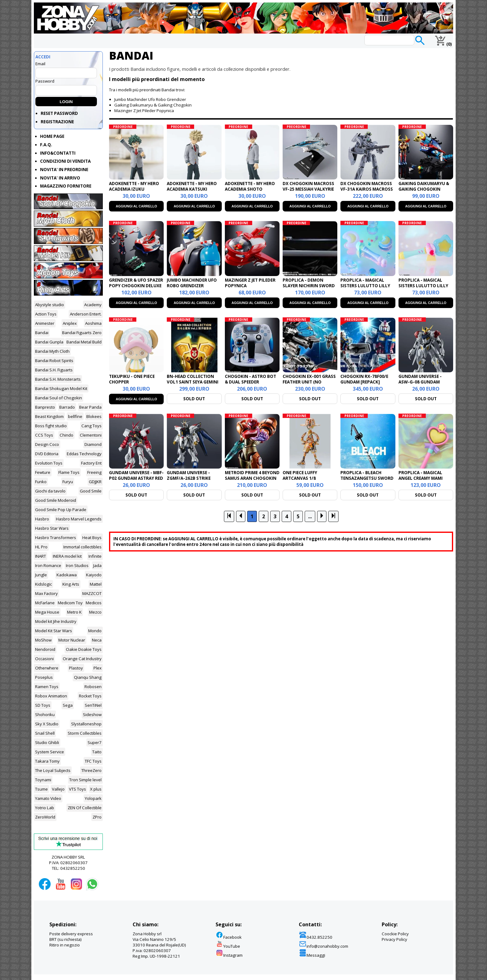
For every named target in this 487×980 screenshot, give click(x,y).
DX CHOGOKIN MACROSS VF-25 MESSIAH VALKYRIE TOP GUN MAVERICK (308, 189)
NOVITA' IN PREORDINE (64, 170)
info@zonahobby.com (323, 946)
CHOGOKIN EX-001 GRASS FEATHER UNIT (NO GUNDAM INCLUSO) (309, 382)
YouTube (228, 946)
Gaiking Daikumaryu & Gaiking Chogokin (153, 105)
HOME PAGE (52, 136)
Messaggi (312, 955)
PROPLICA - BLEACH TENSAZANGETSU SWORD (367, 475)
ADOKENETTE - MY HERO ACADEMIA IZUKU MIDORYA (134, 189)
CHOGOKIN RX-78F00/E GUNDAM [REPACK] (364, 379)
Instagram (229, 955)
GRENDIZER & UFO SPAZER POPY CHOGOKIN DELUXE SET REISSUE (136, 286)
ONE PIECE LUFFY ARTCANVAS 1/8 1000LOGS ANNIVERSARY (308, 478)
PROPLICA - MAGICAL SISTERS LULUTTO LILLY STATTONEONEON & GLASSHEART (423, 288)
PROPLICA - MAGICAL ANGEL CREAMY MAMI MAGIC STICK (421, 478)
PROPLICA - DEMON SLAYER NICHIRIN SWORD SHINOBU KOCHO (309, 286)
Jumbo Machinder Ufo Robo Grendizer (150, 99)
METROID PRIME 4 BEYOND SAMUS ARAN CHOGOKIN (252, 475)
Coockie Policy (395, 934)
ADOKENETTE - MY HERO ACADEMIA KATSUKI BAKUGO (192, 189)
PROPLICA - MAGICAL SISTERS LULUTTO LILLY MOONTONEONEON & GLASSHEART (365, 288)
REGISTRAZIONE (57, 122)
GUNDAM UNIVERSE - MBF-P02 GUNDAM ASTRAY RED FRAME (136, 478)
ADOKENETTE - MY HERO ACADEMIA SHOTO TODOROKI (250, 189)
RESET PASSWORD (59, 113)
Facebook (229, 937)
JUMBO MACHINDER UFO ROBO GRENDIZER (192, 283)
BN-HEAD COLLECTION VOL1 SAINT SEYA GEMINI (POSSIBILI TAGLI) (193, 382)
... (310, 516)
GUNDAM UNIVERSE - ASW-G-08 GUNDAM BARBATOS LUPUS (420, 382)
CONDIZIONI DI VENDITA (65, 161)
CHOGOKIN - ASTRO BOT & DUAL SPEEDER (250, 379)
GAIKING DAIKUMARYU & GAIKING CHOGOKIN (424, 186)
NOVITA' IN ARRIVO (60, 178)
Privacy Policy (394, 939)
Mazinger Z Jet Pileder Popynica (144, 111)
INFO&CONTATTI (58, 153)
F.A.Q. (46, 145)
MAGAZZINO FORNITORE (66, 186)
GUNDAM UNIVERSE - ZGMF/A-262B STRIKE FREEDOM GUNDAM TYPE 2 (194, 478)
